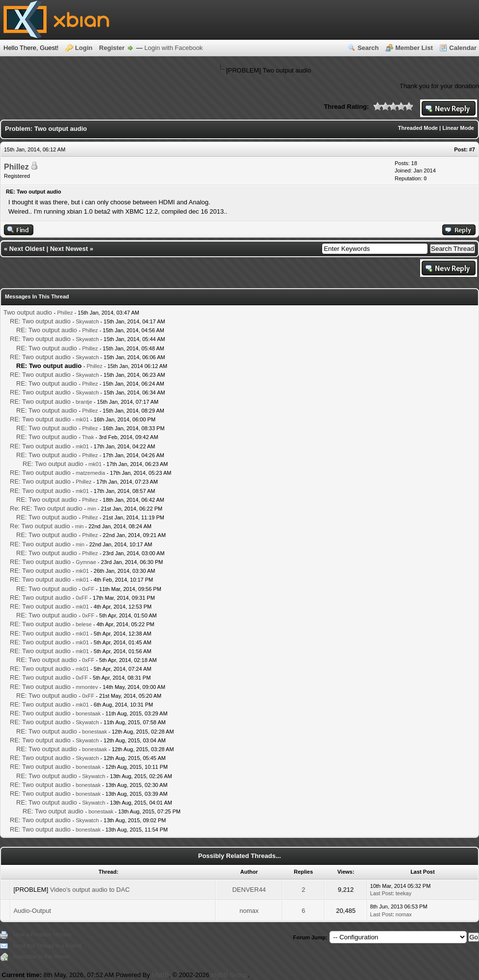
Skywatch (87, 321)
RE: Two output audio (40, 321)
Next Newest (69, 249)
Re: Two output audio (40, 526)
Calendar (463, 48)
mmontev (87, 687)
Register (112, 48)
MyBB (161, 975)
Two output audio (28, 312)
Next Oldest (27, 249)
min (92, 509)
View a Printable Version (42, 934)
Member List (414, 48)
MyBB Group (229, 975)
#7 (472, 149)
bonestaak (88, 713)
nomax (249, 911)
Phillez (16, 167)
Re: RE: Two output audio (46, 508)
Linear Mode (458, 128)
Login (84, 48)
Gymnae (86, 562)
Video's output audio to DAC (90, 890)
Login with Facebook (173, 48)
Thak (88, 437)
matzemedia (90, 473)
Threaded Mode (418, 128)
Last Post (381, 893)
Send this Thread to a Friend (47, 946)
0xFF (88, 589)
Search (368, 48)
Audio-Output (32, 911)
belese (83, 624)
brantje (84, 402)
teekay (403, 893)
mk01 (82, 419)
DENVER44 (249, 890)
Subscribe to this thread (41, 956)
